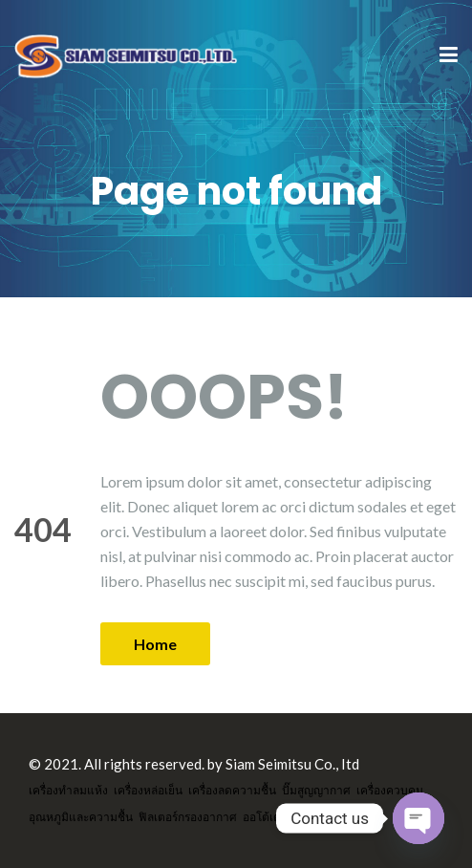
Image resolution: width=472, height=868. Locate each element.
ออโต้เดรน (268, 817)
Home (155, 644)
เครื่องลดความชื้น (232, 790)
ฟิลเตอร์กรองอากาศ (188, 817)
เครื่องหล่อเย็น (148, 790)
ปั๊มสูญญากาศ (316, 790)
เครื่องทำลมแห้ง (68, 790)
